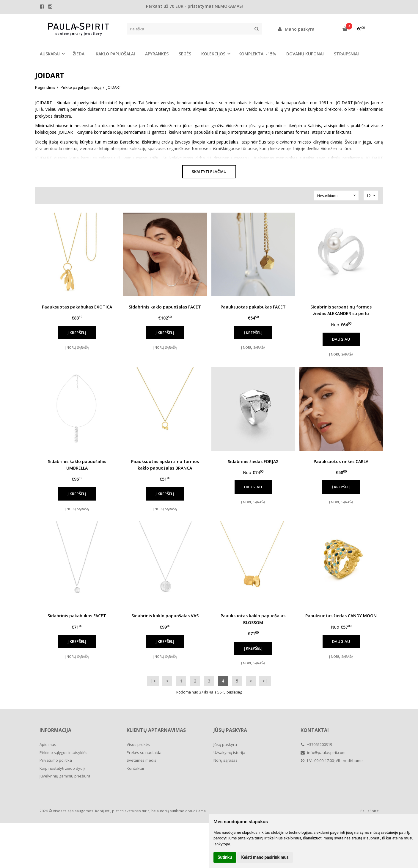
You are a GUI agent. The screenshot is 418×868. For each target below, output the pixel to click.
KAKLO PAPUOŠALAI (115, 54)
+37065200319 (316, 744)
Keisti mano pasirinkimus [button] (265, 857)
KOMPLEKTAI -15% (257, 54)
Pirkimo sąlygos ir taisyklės (63, 752)
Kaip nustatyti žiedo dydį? (62, 768)
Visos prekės (138, 744)
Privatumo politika (56, 760)
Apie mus (48, 744)
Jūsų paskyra (230, 730)
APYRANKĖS (157, 54)
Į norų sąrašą (77, 347)
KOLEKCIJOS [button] (213, 54)
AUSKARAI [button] (50, 54)
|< (153, 681)
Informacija (55, 730)
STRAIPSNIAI (346, 54)
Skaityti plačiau (209, 172)
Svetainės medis (142, 760)
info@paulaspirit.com (323, 752)
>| (265, 681)
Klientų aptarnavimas (156, 730)
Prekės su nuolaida (144, 752)
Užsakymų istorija (229, 752)
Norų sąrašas (225, 760)
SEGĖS (185, 54)
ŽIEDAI (79, 54)
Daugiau (341, 339)
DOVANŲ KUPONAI (305, 54)
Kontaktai (135, 768)
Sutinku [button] (225, 857)
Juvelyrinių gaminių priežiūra (65, 776)
